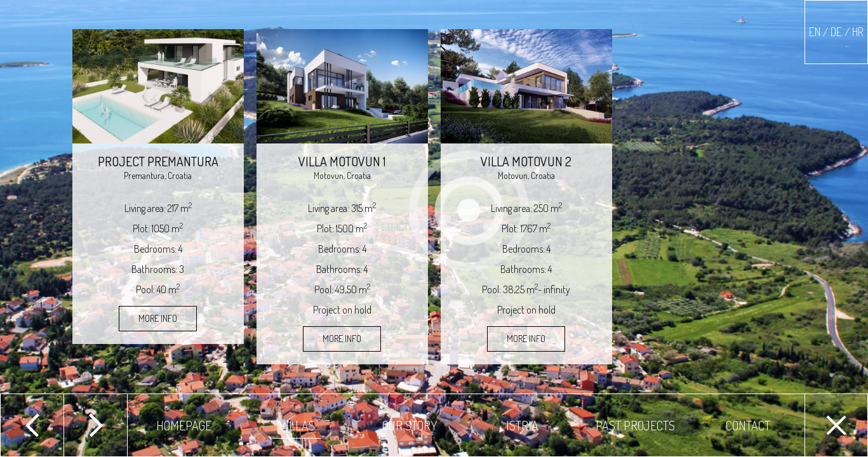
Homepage (184, 425)
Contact (748, 425)
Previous (32, 425)
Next (95, 425)
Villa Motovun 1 (342, 161)
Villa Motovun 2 (526, 161)
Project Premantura (158, 161)
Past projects (635, 425)
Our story (410, 425)
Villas (297, 425)
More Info (158, 318)
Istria (522, 425)
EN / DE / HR (836, 32)
